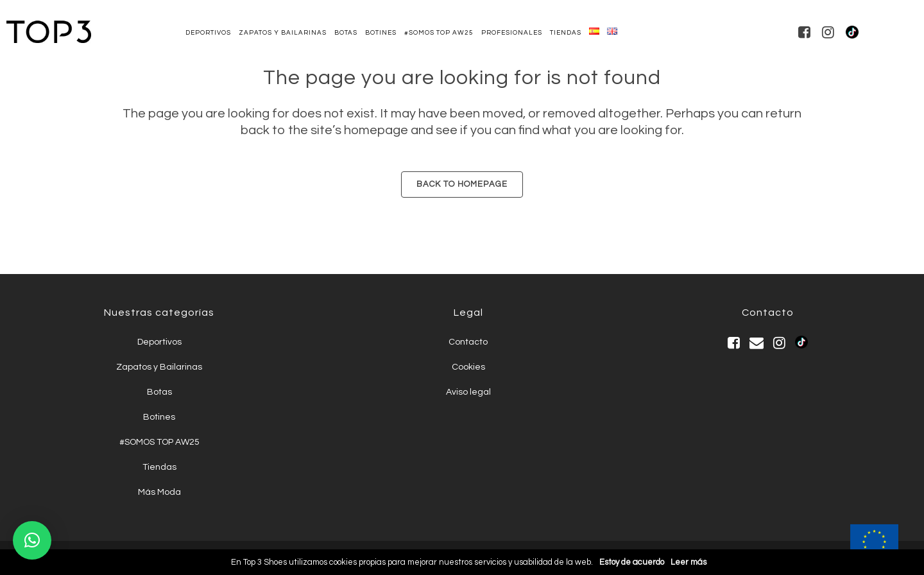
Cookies (468, 367)
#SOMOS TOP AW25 (159, 442)
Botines (159, 417)
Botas (159, 392)
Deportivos (159, 342)
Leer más (689, 562)
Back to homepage (462, 184)
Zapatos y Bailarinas (159, 367)
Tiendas (159, 467)
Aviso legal (468, 392)
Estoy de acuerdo (632, 562)
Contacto (468, 342)
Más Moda (159, 492)
